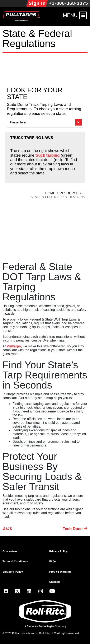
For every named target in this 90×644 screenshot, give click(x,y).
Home (50, 193)
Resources (70, 193)
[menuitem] (26, 551)
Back (7, 528)
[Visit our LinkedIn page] (29, 592)
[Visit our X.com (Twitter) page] (17, 592)
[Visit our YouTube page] (52, 592)
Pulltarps (14, 346)
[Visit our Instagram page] (41, 592)
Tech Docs (73, 529)
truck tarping (47, 155)
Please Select (19, 122)
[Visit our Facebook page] (6, 592)
